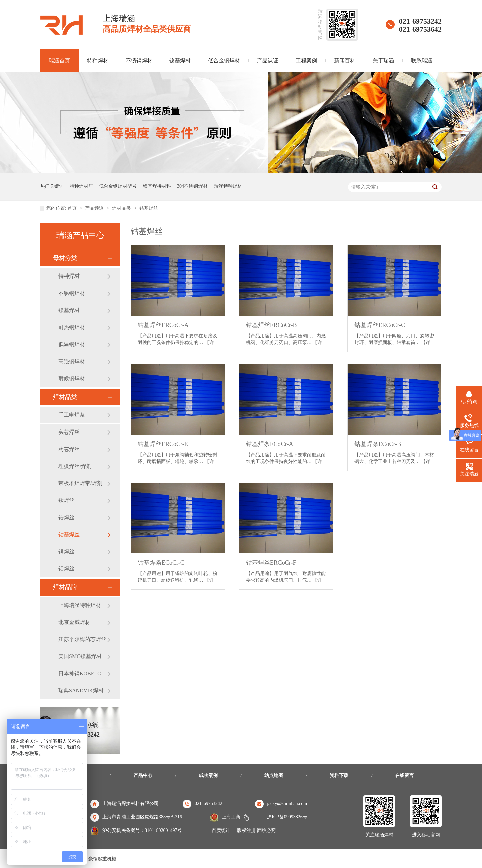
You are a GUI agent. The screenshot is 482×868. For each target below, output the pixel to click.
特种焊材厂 (81, 186)
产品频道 (95, 208)
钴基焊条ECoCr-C (161, 563)
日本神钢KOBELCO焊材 (83, 673)
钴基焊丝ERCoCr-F (271, 563)
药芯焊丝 (69, 449)
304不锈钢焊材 (192, 186)
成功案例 (208, 775)
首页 (73, 208)
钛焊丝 (66, 500)
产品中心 (143, 775)
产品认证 (268, 60)
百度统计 (221, 830)
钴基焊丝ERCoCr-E (163, 444)
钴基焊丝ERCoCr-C (380, 325)
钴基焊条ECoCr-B (378, 444)
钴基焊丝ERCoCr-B (271, 325)
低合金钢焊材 (224, 60)
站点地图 (274, 775)
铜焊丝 (66, 551)
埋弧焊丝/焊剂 (75, 466)
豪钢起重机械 (102, 859)
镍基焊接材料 (157, 186)
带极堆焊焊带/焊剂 (80, 483)
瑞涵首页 (59, 60)
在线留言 (404, 775)
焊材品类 (122, 208)
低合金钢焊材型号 (118, 186)
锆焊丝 (66, 517)
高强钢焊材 (72, 361)
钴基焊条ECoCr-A (270, 444)
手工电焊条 (72, 415)
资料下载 (339, 775)
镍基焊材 (180, 60)
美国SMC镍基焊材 (80, 656)
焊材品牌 (65, 587)
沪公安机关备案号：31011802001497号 (142, 830)
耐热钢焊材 (72, 327)
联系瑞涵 (422, 60)
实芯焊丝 (69, 432)
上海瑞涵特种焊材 (80, 605)
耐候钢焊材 (72, 378)
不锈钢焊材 (139, 60)
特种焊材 (98, 60)
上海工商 (231, 817)
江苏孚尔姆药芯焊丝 (82, 639)
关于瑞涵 (383, 60)
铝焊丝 (66, 569)
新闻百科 (345, 60)
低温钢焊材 (72, 344)
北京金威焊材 (74, 622)
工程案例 (306, 60)
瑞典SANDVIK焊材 (81, 690)
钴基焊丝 (149, 208)
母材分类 (65, 258)
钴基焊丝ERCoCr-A (163, 325)
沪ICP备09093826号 (287, 817)
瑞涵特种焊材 (228, 186)
